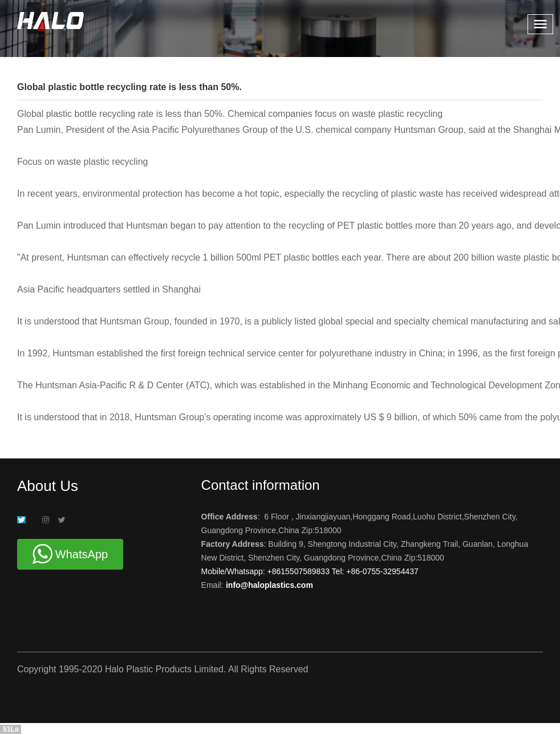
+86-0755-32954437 (381, 571)
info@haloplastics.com (269, 585)
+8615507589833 (300, 571)
